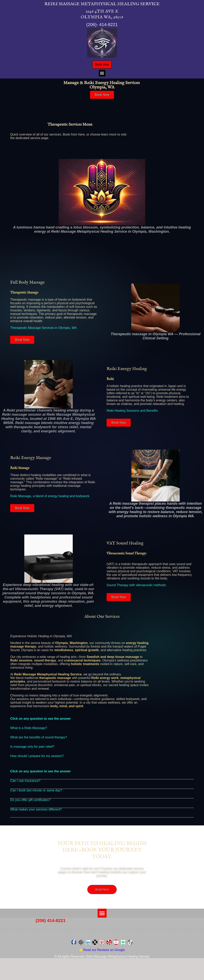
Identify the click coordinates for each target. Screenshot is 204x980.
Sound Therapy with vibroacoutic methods (136, 587)
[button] (102, 75)
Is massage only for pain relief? (32, 748)
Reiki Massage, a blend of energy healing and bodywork (50, 498)
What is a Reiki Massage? (29, 730)
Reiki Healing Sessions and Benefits (132, 412)
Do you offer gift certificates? (30, 801)
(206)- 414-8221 (102, 25)
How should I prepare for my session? (37, 758)
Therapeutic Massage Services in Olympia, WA (43, 329)
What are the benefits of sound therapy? (39, 739)
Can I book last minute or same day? (36, 792)
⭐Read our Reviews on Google (102, 952)
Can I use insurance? (25, 782)
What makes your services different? (36, 811)
